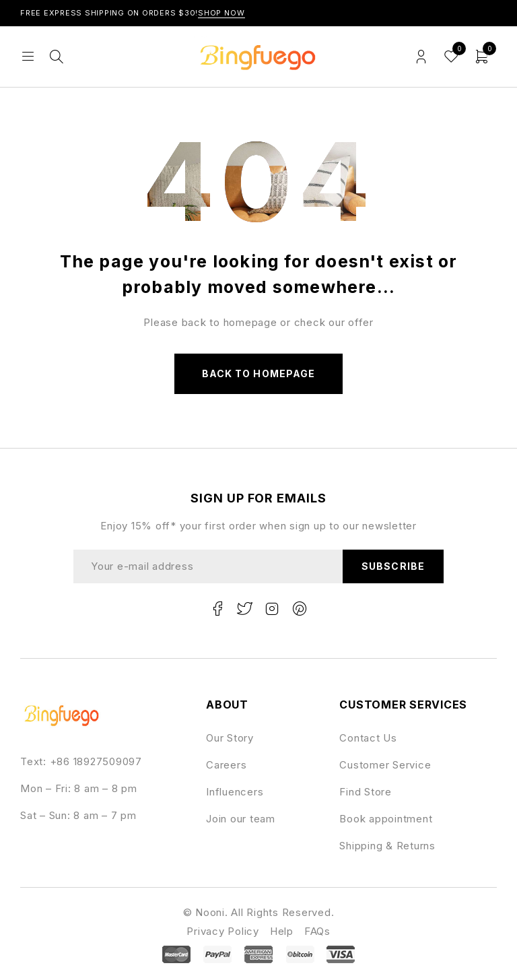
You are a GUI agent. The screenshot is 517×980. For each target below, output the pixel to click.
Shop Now (221, 13)
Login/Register (421, 57)
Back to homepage (258, 373)
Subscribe (393, 566)
